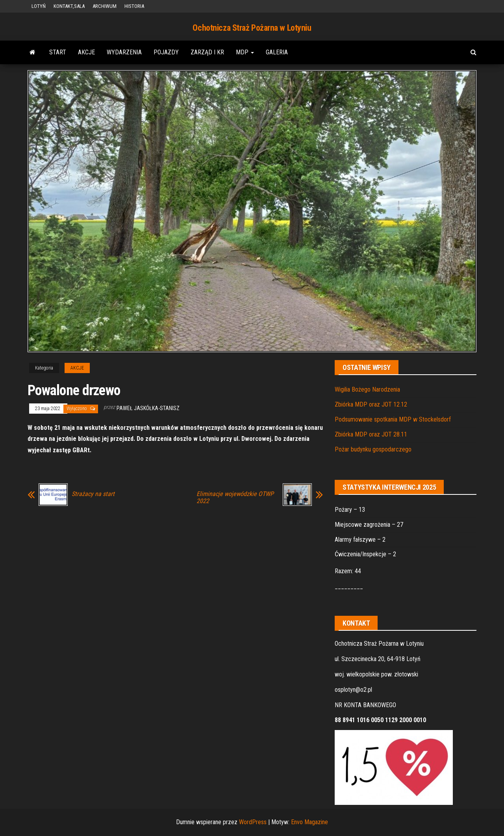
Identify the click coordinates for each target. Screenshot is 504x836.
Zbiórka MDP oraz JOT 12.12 (371, 404)
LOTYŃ (39, 6)
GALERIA (277, 52)
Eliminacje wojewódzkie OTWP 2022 (235, 498)
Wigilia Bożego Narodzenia (367, 389)
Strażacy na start (93, 494)
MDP (245, 52)
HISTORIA (134, 6)
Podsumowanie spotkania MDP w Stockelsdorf (393, 419)
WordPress (253, 822)
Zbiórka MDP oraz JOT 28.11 (371, 434)
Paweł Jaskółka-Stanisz (148, 408)
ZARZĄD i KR (207, 52)
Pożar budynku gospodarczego (373, 449)
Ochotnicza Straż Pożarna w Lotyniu (252, 28)
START (58, 52)
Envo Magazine (309, 822)
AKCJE (86, 52)
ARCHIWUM (105, 6)
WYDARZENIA (124, 52)
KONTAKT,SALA (69, 6)
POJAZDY (166, 52)
